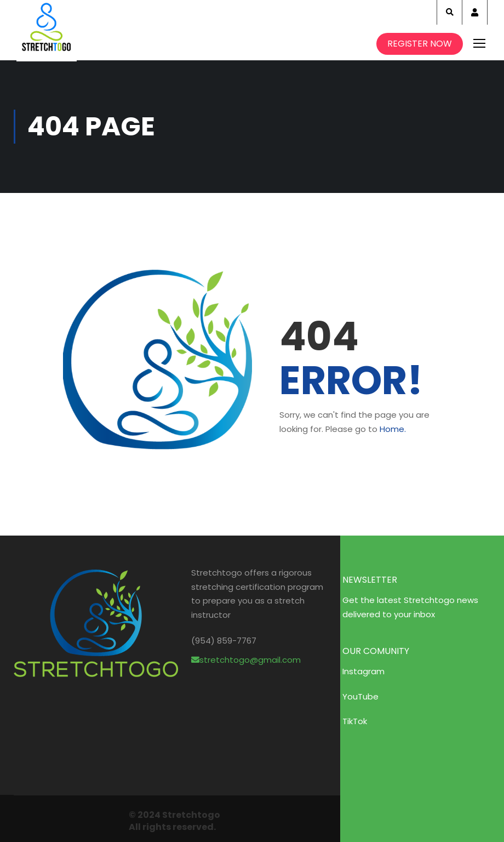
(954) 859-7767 (224, 641)
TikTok (355, 721)
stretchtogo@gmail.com (246, 660)
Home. (393, 429)
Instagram (363, 671)
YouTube (360, 696)
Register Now (420, 44)
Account (475, 12)
